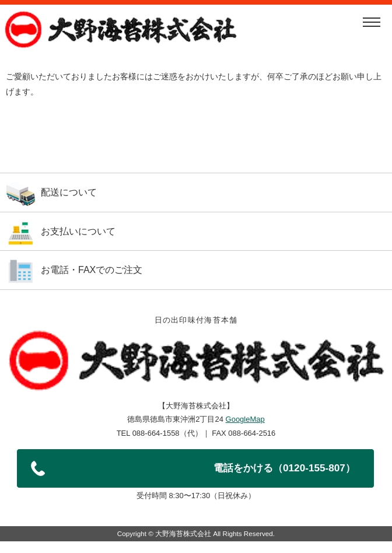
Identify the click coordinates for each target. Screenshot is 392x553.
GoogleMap (245, 419)
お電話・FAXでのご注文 (92, 270)
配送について (69, 192)
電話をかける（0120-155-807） (284, 468)
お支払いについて (78, 231)
